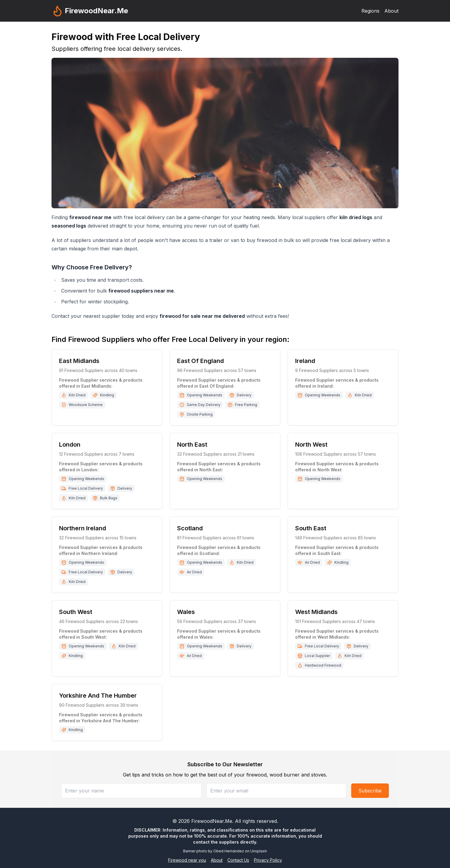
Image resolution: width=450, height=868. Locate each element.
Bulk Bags (109, 498)
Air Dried (194, 572)
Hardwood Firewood (323, 665)
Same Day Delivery (204, 405)
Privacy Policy (268, 860)
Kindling (107, 395)
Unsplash (259, 851)
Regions (370, 11)
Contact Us (238, 860)
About (391, 11)
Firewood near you (187, 860)
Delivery (244, 395)
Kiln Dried (77, 395)
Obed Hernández (229, 851)
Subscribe (370, 791)
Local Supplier (317, 656)
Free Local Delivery (86, 488)
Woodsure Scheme (86, 405)
